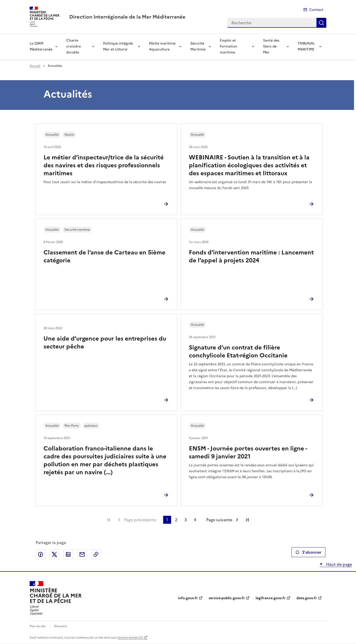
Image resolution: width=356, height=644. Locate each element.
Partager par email (82, 554)
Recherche (321, 23)
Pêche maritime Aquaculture (162, 46)
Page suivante (219, 520)
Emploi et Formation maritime (229, 46)
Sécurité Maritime (198, 46)
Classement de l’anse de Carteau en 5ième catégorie (104, 256)
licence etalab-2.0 (130, 638)
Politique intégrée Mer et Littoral (118, 46)
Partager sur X (54, 554)
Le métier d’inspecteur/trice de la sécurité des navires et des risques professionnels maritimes (104, 165)
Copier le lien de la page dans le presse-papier (96, 554)
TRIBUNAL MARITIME (306, 46)
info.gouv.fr (188, 598)
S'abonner (308, 552)
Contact (316, 10)
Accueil (35, 66)
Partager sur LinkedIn (68, 554)
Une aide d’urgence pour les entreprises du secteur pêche (105, 343)
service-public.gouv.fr (227, 598)
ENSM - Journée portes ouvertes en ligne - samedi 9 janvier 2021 (248, 452)
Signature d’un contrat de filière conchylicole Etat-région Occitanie (238, 351)
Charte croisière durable (74, 46)
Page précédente (140, 520)
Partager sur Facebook (41, 554)
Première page (109, 520)
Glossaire (60, 626)
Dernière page (247, 520)
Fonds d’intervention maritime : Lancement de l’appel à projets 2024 (251, 256)
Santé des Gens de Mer (271, 46)
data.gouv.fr (307, 598)
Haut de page (339, 564)
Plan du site (38, 626)
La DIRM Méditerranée (41, 46)
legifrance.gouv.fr (271, 598)
